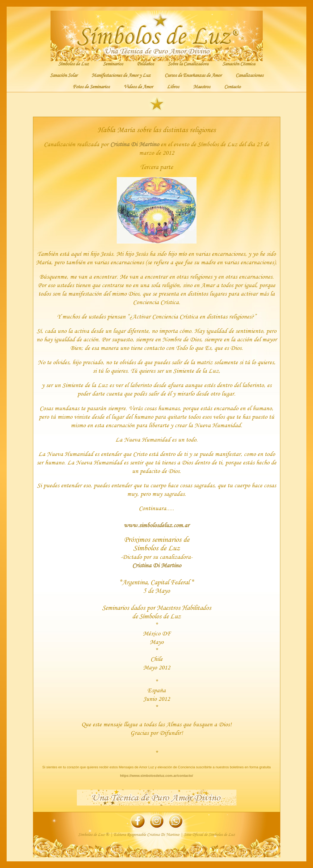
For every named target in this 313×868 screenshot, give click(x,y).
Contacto (232, 86)
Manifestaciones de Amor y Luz (121, 75)
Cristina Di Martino (135, 144)
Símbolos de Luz (74, 64)
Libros (173, 86)
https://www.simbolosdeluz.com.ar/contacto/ (156, 776)
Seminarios (113, 64)
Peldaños (145, 64)
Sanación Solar (64, 75)
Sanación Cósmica (239, 64)
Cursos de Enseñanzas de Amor (193, 75)
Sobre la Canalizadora (188, 64)
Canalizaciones (249, 75)
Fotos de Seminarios (91, 86)
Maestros (202, 86)
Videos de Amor (138, 86)
